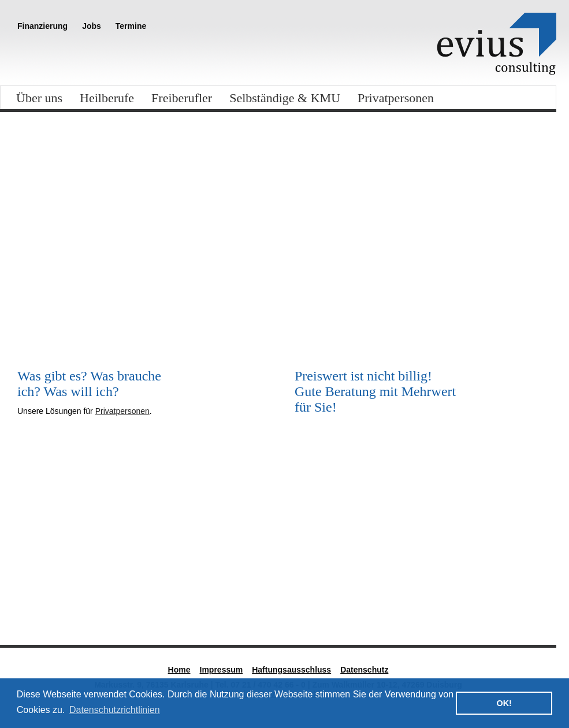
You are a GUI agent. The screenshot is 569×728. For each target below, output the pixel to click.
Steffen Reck (184, 602)
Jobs (92, 26)
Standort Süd (43, 602)
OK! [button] (504, 703)
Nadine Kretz (326, 602)
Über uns (39, 98)
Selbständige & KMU (285, 98)
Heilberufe (107, 98)
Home (179, 670)
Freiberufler (182, 98)
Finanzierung (42, 26)
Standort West (471, 602)
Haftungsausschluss (291, 670)
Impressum (222, 670)
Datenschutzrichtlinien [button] (115, 710)
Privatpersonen (396, 98)
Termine (131, 26)
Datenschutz (364, 670)
